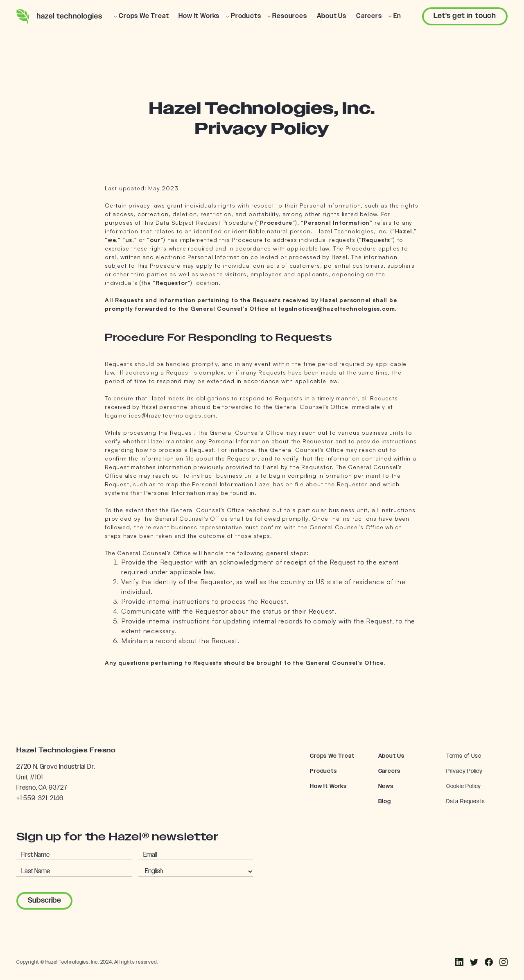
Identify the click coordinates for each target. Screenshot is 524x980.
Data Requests (466, 802)
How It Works (328, 786)
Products (323, 771)
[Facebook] (459, 962)
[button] (141, 16)
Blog (385, 802)
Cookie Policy (464, 786)
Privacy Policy (464, 771)
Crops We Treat (332, 756)
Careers (390, 771)
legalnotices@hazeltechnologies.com (160, 415)
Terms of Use (464, 756)
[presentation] (145, 899)
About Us (391, 756)
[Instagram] (474, 962)
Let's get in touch (465, 16)
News (386, 786)
